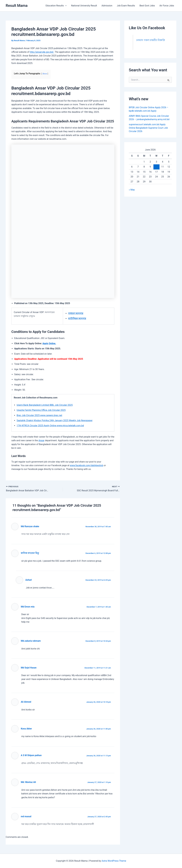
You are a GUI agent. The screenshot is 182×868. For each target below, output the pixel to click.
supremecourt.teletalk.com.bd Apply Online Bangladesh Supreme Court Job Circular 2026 (148, 128)
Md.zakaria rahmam (31, 641)
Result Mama (17, 6)
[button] (65, 6)
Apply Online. (49, 343)
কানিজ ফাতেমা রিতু (30, 553)
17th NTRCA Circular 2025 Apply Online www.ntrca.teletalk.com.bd (50, 426)
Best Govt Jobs (147, 6)
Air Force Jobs (167, 6)
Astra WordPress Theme (114, 861)
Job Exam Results (126, 6)
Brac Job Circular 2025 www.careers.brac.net (39, 415)
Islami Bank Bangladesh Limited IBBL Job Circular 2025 (45, 405)
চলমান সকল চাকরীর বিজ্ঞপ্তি (150, 40)
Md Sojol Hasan (29, 668)
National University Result (84, 6)
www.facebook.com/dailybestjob (87, 465)
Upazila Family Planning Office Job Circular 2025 (41, 410)
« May (132, 190)
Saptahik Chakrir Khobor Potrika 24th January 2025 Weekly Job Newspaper (55, 420)
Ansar (42, 440)
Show (45, 74)
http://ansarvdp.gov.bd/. (42, 52)
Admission (107, 6)
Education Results (56, 6)
